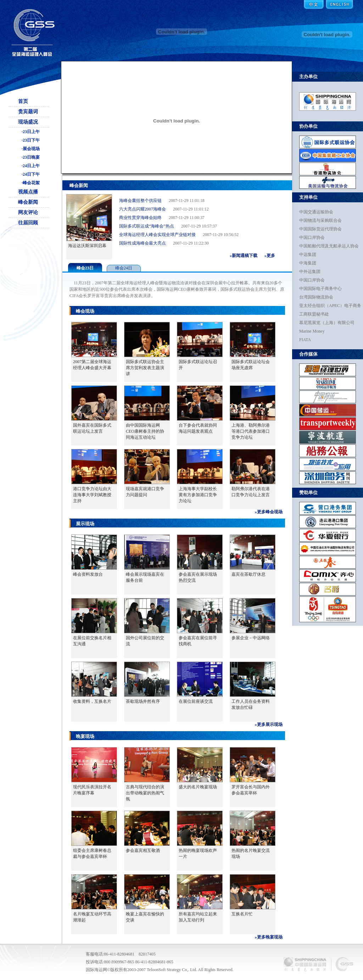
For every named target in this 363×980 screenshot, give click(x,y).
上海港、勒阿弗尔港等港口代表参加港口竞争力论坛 (251, 431)
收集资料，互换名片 (92, 701)
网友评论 (28, 212)
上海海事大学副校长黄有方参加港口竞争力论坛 (198, 495)
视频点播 (28, 192)
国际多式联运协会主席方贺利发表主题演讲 (145, 368)
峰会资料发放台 (88, 574)
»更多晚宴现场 (269, 937)
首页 (23, 101)
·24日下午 (31, 174)
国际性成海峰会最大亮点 (143, 245)
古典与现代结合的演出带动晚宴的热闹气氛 (145, 793)
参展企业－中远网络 (251, 638)
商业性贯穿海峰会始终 (140, 219)
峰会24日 (124, 268)
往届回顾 (28, 223)
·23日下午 (31, 140)
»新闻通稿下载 (244, 256)
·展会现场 (31, 149)
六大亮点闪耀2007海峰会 (143, 210)
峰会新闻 (28, 202)
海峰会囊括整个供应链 (140, 202)
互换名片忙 (242, 914)
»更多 (270, 256)
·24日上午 (31, 166)
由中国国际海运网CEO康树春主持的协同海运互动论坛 (145, 431)
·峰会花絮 (31, 183)
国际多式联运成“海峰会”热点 (147, 228)
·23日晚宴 (31, 157)
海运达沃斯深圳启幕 (87, 246)
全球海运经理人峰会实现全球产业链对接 (157, 236)
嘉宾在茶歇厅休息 (248, 574)
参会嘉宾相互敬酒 (143, 850)
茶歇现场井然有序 (143, 701)
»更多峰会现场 (269, 512)
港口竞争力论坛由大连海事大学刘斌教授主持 (92, 495)
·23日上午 (31, 132)
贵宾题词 (28, 112)
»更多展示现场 (269, 724)
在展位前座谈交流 (196, 701)
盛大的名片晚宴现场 (198, 787)
